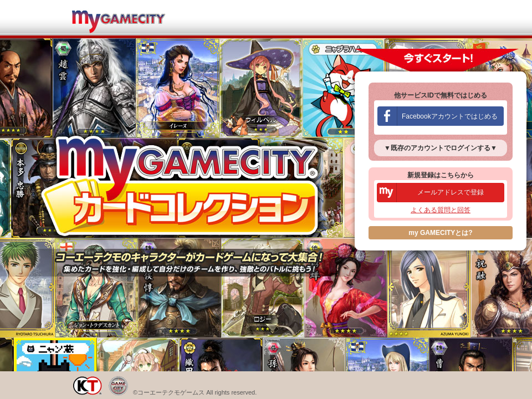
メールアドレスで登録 (451, 192)
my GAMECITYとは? (440, 233)
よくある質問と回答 (441, 210)
